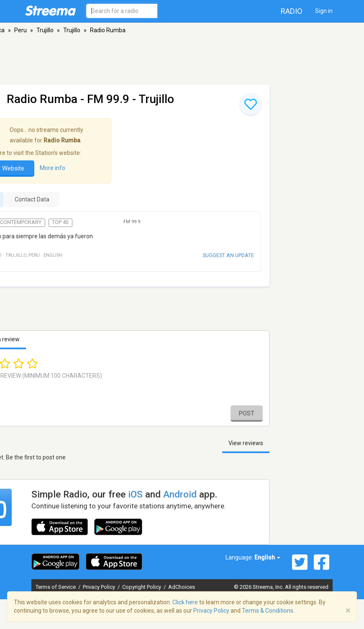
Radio (292, 11)
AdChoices (182, 587)
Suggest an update (228, 255)
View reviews (246, 443)
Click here (185, 602)
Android (180, 494)
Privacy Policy (100, 587)
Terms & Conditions (268, 611)
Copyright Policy (142, 587)
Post (247, 413)
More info (53, 168)
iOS (135, 494)
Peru (21, 30)
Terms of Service (56, 587)
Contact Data (32, 199)
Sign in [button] (324, 11)
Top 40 (60, 222)
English (267, 557)
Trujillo (45, 30)
